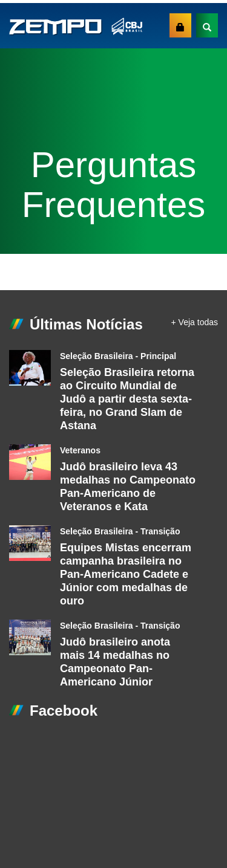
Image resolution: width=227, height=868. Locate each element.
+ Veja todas (195, 322)
